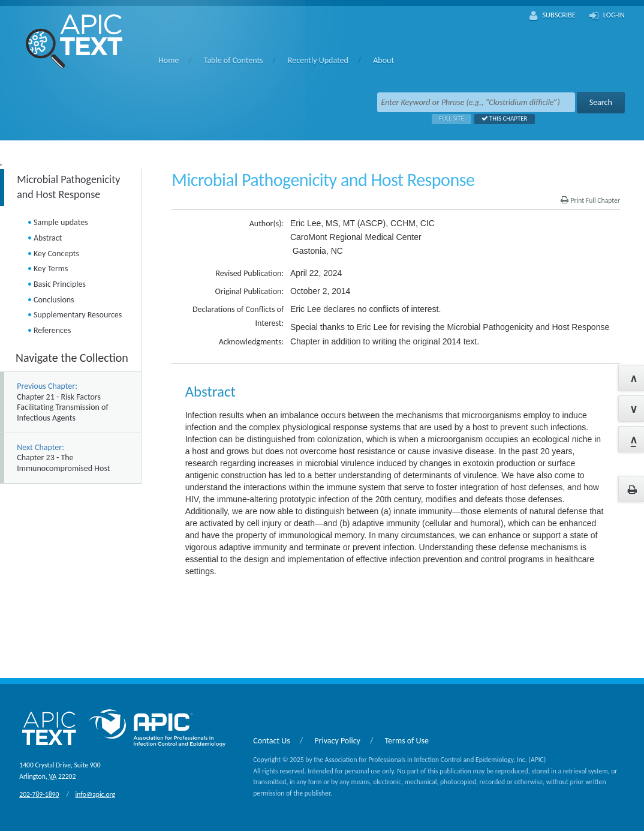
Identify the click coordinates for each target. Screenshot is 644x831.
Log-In (607, 16)
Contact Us (272, 741)
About (383, 60)
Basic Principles (60, 284)
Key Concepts (56, 253)
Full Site (448, 118)
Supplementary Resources (78, 315)
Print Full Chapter (590, 200)
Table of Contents (234, 60)
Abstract (48, 238)
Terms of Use (407, 741)
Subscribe (553, 16)
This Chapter (501, 118)
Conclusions (54, 300)
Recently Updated (318, 60)
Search (601, 102)
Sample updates (61, 222)
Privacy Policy (337, 741)
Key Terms (51, 268)
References (52, 330)
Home (168, 60)
